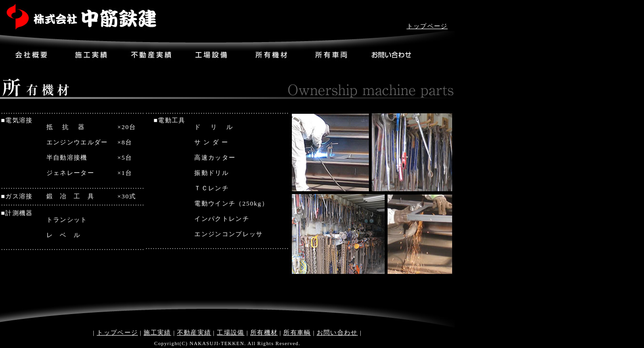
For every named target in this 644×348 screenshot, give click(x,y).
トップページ (427, 26)
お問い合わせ (337, 332)
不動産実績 (194, 332)
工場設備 (230, 332)
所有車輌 (297, 332)
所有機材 (264, 332)
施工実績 (157, 332)
